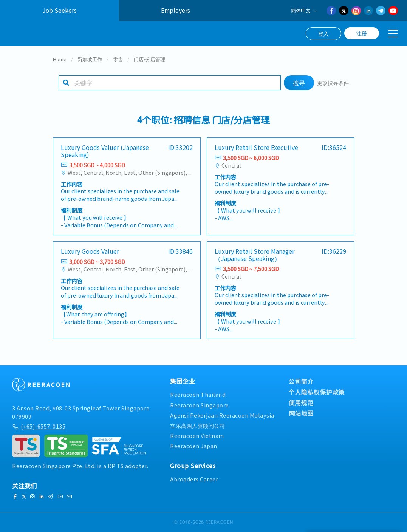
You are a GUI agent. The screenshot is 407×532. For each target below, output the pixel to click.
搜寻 (299, 85)
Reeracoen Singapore (200, 405)
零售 (118, 62)
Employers (176, 10)
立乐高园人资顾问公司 (197, 425)
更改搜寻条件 (333, 85)
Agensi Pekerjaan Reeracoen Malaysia (222, 415)
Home (60, 62)
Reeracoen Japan (194, 446)
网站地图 (301, 413)
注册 (362, 33)
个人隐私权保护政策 (317, 392)
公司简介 (301, 382)
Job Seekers (60, 10)
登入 (323, 34)
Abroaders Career (194, 479)
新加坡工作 (90, 62)
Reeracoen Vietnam (197, 436)
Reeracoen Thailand (198, 395)
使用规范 (301, 403)
